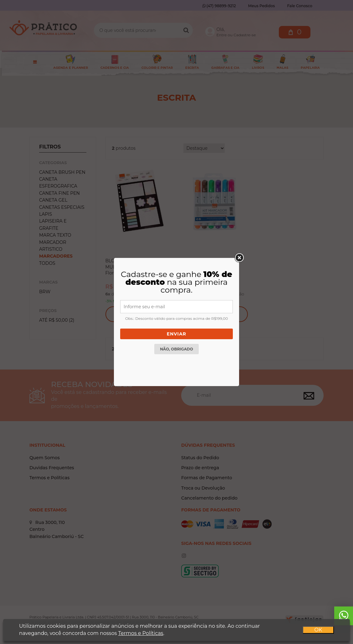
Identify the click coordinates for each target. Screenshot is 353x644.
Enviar (176, 334)
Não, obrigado (176, 349)
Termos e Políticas (141, 633)
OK (318, 630)
